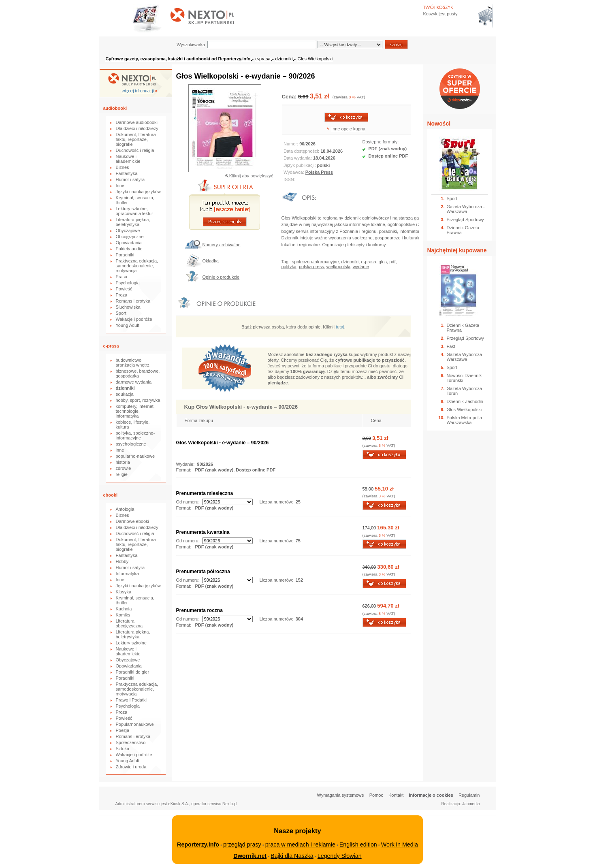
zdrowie (124, 468)
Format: (184, 470)
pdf (392, 262)
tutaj (340, 327)
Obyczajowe (128, 230)
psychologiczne (131, 444)
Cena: (290, 97)
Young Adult (128, 325)
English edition (358, 845)
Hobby (122, 561)
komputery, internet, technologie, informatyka (135, 411)
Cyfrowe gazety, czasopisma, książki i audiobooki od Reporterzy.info (178, 59)
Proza (122, 295)
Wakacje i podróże (134, 319)
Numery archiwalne (222, 245)
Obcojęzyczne (130, 237)
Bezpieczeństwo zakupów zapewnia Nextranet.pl (562, 7)
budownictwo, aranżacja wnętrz (133, 363)
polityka (289, 267)
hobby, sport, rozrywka (138, 400)
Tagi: (287, 262)
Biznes (123, 167)
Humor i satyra (130, 179)
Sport (121, 313)
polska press (311, 267)
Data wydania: (298, 158)
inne (120, 450)
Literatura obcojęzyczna (129, 623)
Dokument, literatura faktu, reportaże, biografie (136, 139)
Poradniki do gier (133, 672)
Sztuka (123, 749)
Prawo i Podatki (131, 700)
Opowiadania (129, 243)
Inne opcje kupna (348, 129)
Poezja (123, 730)
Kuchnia (124, 609)
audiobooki (115, 108)
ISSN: (290, 179)
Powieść (124, 289)
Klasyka (124, 592)
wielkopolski (338, 267)
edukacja (125, 394)
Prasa (122, 277)
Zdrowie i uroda (131, 767)
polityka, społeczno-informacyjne (135, 435)
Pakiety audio (129, 249)
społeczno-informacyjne (316, 262)
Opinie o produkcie (221, 277)
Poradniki (125, 255)
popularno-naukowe (135, 456)
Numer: (291, 144)
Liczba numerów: (276, 502)
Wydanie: (186, 464)
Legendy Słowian (340, 856)
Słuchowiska (128, 307)
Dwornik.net (250, 856)
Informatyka (127, 574)
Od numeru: (188, 502)
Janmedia (471, 804)
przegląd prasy (242, 845)
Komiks (123, 615)
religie (122, 474)
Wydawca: (294, 172)
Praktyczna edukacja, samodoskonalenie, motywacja (137, 266)
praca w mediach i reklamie (300, 845)
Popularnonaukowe (135, 724)
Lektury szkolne (131, 643)
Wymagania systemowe (341, 795)
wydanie (361, 267)
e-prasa (263, 59)
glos (383, 262)
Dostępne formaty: (381, 142)
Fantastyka (127, 173)
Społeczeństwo (131, 742)
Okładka (211, 261)
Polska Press (319, 172)
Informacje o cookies (431, 795)
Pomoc (376, 795)
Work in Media (400, 845)
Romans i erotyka (133, 301)
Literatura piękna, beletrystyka (133, 222)
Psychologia (128, 283)
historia (123, 462)
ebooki (110, 495)
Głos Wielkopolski (315, 59)
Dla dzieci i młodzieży (137, 128)
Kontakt (396, 795)
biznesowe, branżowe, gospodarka (138, 373)
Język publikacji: (300, 165)
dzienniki (284, 59)
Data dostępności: (302, 151)
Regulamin (469, 795)
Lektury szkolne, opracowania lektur (134, 211)
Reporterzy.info (198, 845)
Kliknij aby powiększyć (251, 176)
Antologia (125, 509)
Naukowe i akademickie (128, 159)
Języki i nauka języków (138, 192)
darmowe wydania (134, 382)
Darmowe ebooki (133, 521)
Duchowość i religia (135, 150)
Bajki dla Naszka (292, 856)
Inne (120, 186)
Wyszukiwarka (191, 45)
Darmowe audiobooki (137, 122)
